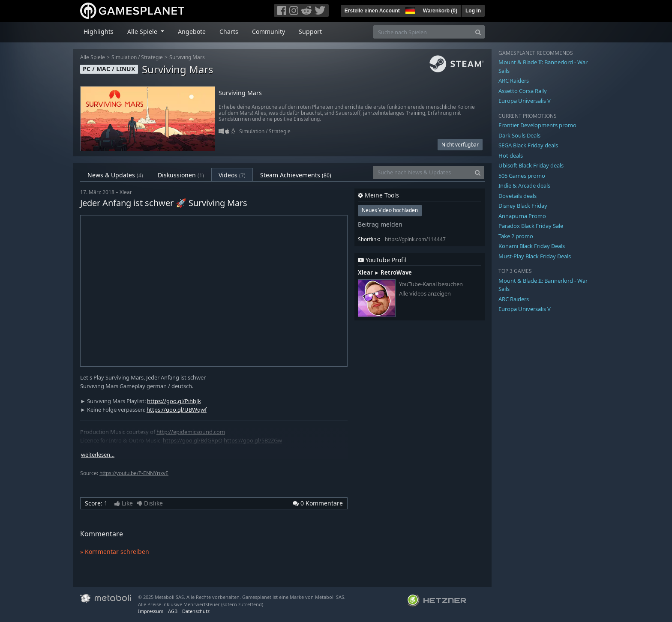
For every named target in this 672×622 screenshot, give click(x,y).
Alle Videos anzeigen (425, 294)
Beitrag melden (380, 224)
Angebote (192, 31)
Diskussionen (181, 175)
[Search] (478, 32)
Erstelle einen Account (372, 11)
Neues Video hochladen (390, 210)
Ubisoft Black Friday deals (531, 165)
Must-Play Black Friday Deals (535, 256)
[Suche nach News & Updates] (422, 172)
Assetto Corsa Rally (523, 91)
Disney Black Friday (523, 206)
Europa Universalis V (525, 101)
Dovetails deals (517, 196)
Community (268, 31)
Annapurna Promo (522, 216)
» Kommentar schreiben (115, 552)
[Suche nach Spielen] (423, 32)
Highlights (99, 31)
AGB (173, 611)
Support (310, 31)
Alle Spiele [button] (143, 31)
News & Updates (115, 175)
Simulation (124, 57)
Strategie (152, 57)
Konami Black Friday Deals (532, 246)
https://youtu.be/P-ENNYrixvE (134, 473)
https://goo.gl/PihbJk (174, 401)
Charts (229, 31)
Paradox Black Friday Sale (531, 226)
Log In (473, 11)
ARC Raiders (514, 81)
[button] (409, 9)
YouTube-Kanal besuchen (431, 284)
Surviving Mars (187, 57)
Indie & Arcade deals (524, 185)
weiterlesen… (98, 455)
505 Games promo (522, 176)
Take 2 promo (516, 236)
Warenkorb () (440, 11)
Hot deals (511, 155)
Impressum (151, 611)
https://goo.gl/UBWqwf (177, 410)
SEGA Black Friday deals (528, 145)
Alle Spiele (93, 57)
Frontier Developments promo (537, 125)
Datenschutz (196, 611)
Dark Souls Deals (519, 135)
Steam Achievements (296, 175)
